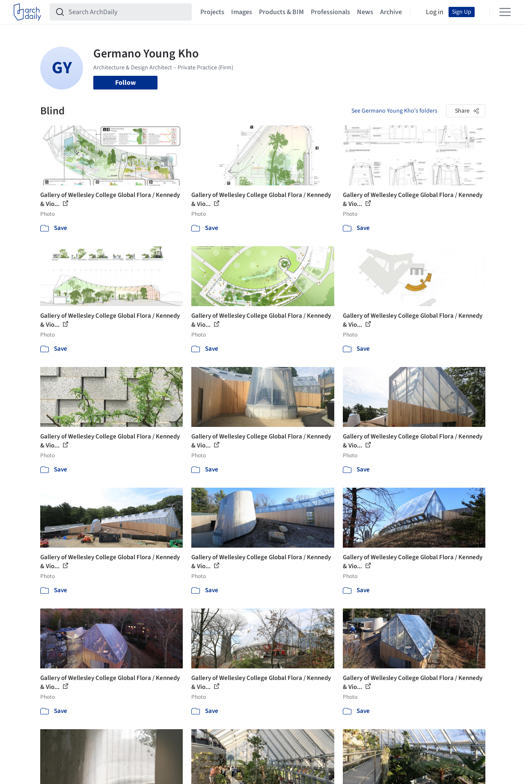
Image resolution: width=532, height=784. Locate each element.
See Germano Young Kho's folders (394, 111)
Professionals (330, 12)
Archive (391, 12)
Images (242, 12)
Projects (212, 12)
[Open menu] (505, 12)
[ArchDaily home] (27, 12)
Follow (125, 83)
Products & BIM (281, 12)
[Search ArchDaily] (128, 12)
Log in (435, 12)
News (365, 12)
